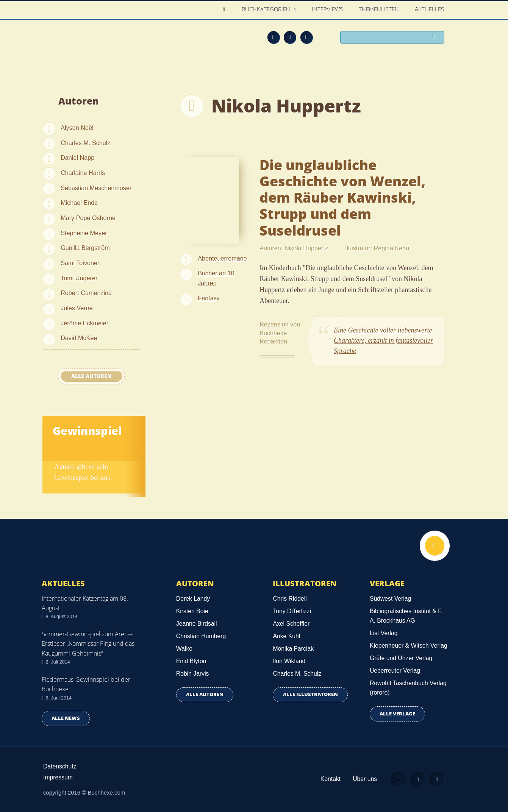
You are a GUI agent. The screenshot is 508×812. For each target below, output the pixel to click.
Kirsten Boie (192, 611)
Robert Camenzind (86, 293)
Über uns (364, 779)
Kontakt (330, 779)
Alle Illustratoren (310, 694)
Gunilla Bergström (85, 248)
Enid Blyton (191, 661)
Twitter (306, 37)
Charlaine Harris (83, 173)
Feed (274, 37)
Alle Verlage (397, 714)
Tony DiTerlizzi (292, 611)
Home (226, 10)
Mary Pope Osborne (88, 218)
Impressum (58, 777)
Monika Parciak (293, 649)
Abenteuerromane (222, 258)
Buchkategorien (267, 9)
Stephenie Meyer (84, 233)
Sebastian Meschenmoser (96, 188)
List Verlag (384, 633)
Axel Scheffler (291, 624)
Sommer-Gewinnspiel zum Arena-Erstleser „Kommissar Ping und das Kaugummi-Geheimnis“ (88, 643)
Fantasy (209, 298)
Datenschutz (60, 766)
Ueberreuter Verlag (395, 671)
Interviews (328, 9)
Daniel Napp (77, 158)
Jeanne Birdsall (197, 624)
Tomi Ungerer (79, 278)
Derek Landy (193, 599)
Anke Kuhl (286, 636)
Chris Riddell (290, 599)
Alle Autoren (91, 376)
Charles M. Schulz (85, 143)
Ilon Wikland (289, 661)
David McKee (79, 338)
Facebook (290, 37)
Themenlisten (379, 9)
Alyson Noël (77, 128)
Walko (184, 649)
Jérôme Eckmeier (84, 323)
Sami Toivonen (81, 263)
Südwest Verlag (390, 599)
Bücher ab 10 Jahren (216, 278)
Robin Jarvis (193, 674)
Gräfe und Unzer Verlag (401, 658)
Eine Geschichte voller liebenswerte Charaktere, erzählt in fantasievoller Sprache (383, 340)
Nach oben (435, 546)
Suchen (436, 38)
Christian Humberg (201, 636)
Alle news (66, 718)
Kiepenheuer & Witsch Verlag (409, 646)
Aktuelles (430, 9)
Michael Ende (79, 203)
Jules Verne (77, 308)
